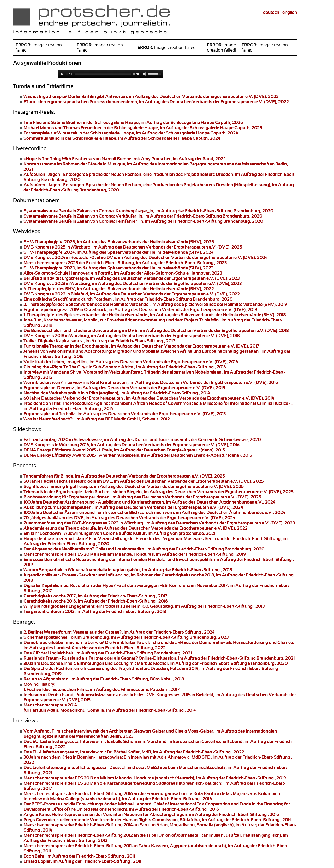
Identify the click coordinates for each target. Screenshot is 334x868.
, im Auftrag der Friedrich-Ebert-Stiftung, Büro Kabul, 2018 (104, 679)
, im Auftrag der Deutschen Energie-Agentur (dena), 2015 (124, 450)
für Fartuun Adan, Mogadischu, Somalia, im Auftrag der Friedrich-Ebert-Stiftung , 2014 (110, 708)
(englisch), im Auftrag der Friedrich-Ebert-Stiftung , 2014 (117, 393)
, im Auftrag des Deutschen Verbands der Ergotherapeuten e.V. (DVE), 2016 (132, 445)
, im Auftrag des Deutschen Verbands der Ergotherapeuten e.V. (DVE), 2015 (124, 388)
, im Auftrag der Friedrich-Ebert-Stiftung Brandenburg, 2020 (148, 211)
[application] (111, 74)
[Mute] (145, 74)
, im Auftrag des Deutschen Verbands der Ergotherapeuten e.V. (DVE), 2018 (156, 330)
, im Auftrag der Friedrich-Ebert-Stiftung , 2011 (79, 856)
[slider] (103, 74)
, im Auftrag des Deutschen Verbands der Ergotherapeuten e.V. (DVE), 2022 (156, 102)
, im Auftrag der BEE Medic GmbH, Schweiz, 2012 (97, 419)
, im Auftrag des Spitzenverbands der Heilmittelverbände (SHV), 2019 (155, 304)
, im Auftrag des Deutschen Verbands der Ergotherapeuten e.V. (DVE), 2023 (132, 278)
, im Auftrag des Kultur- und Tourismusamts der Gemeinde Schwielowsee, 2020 (142, 439)
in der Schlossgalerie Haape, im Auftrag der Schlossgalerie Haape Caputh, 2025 (133, 122)
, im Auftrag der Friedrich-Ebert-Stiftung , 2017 (99, 341)
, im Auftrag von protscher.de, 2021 (119, 533)
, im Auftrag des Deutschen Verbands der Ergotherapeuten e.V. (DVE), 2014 (149, 398)
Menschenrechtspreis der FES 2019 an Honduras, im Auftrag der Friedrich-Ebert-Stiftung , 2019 (135, 554)
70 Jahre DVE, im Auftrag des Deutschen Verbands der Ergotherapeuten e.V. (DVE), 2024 (145, 257)
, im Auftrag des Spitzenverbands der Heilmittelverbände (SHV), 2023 (118, 268)
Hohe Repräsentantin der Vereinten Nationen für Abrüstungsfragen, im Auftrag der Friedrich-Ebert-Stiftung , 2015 (151, 814)
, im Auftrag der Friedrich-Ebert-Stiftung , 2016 (125, 367)
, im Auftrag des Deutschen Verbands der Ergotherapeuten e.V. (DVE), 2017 (141, 346)
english (290, 12)
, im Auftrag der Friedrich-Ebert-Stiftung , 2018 (128, 570)
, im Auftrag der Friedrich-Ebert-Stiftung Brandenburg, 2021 (108, 653)
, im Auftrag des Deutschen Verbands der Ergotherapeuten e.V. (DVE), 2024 (133, 507)
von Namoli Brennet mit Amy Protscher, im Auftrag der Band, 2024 (125, 159)
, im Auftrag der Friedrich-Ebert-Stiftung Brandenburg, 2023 (126, 637)
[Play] (62, 74)
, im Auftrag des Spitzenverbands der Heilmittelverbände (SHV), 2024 (118, 252)
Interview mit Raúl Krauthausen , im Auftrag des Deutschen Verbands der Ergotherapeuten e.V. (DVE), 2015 (151, 382)
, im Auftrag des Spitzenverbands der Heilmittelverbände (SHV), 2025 (119, 242)
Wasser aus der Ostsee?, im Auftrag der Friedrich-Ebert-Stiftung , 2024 (119, 632)
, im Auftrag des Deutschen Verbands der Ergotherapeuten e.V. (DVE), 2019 (140, 309)
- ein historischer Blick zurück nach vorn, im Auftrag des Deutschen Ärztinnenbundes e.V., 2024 (154, 512)
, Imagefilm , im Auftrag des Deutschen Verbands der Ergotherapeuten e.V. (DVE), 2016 (131, 362)
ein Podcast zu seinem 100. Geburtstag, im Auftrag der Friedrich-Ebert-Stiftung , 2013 (144, 606)
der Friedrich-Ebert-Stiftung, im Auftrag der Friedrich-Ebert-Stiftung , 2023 (125, 263)
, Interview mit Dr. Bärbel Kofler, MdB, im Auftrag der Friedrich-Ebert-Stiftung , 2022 (134, 752)
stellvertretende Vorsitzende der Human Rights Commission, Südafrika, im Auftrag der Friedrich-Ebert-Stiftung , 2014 (157, 820)
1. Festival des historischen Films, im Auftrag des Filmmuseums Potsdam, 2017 (102, 687)
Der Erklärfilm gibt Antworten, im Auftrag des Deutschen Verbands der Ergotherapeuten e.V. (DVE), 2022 (151, 96)
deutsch (271, 12)
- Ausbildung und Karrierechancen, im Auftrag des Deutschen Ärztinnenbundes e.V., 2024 (149, 502)
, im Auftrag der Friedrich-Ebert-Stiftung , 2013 (95, 611)
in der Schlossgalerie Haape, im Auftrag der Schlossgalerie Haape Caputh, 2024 (131, 133)
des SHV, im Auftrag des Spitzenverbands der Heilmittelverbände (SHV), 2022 (119, 289)
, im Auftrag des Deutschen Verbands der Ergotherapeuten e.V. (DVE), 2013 (125, 414)
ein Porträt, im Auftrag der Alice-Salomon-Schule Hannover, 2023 (123, 273)
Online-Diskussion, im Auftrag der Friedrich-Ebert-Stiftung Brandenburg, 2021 (159, 658)
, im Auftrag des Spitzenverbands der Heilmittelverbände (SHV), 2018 (155, 315)
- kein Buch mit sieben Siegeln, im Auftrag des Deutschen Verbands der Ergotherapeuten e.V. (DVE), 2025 (159, 492)
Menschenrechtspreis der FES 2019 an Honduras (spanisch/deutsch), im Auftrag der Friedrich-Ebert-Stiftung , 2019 (155, 778)
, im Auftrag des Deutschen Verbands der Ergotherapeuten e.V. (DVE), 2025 (133, 247)
